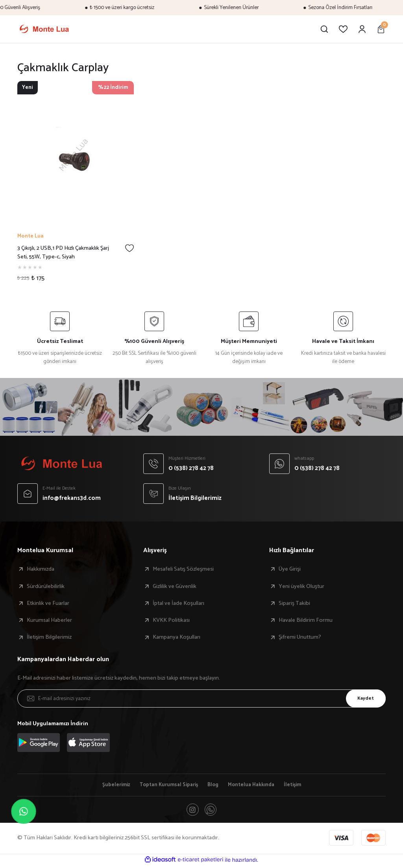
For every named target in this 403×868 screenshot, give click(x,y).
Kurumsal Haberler (49, 620)
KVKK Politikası (171, 620)
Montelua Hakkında (255, 785)
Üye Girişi (290, 569)
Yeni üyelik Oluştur (301, 586)
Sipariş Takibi (294, 603)
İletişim (300, 785)
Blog (214, 785)
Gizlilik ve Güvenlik (175, 586)
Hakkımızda (41, 569)
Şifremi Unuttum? (300, 637)
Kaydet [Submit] (362, 698)
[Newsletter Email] (201, 698)
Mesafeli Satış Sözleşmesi (183, 569)
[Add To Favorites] (129, 248)
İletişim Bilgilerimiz (49, 637)
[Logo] (44, 29)
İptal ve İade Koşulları (178, 603)
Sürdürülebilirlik (46, 586)
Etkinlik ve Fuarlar (48, 603)
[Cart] (381, 29)
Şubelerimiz (109, 785)
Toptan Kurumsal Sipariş (166, 785)
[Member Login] (362, 29)
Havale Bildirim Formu (306, 620)
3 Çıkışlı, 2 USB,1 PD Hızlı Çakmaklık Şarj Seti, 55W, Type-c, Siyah (63, 253)
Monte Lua (30, 236)
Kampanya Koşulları (177, 637)
